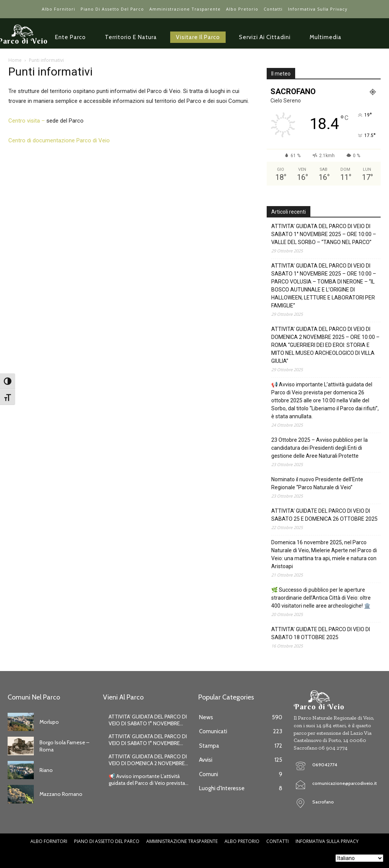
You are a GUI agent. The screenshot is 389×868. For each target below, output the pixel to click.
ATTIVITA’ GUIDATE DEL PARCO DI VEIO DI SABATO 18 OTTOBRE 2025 (321, 633)
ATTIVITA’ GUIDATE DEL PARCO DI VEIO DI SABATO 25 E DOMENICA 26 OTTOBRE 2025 (324, 515)
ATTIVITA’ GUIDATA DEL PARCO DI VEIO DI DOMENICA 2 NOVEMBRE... (148, 760)
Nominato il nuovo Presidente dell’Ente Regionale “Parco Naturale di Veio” (317, 483)
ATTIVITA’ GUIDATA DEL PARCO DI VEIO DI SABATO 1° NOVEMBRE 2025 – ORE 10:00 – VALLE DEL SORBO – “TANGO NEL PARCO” (324, 234)
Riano (46, 770)
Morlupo (49, 722)
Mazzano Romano (61, 794)
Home (15, 60)
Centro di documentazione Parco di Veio (59, 140)
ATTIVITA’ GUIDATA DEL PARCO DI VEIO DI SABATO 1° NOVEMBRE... (148, 720)
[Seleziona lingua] (359, 858)
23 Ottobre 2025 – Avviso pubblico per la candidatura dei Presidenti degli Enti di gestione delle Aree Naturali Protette (319, 448)
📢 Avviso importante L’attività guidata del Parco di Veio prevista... (149, 780)
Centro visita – (27, 121)
